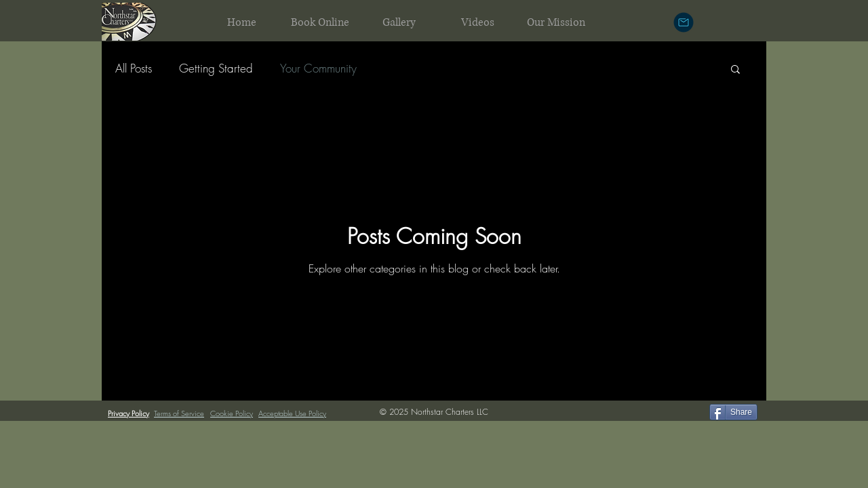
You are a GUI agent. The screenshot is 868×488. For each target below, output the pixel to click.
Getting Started (216, 68)
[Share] (733, 412)
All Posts (134, 68)
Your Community (318, 68)
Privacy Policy (129, 413)
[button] (735, 70)
